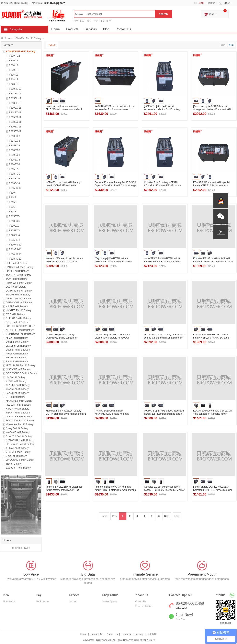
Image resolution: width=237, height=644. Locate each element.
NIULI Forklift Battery (17, 354)
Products (72, 29)
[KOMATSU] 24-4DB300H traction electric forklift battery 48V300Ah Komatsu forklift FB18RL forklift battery (115, 338)
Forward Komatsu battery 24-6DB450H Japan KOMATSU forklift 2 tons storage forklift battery (115, 185)
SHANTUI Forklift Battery (19, 436)
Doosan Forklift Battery (18, 350)
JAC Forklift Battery (16, 287)
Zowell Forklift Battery (17, 393)
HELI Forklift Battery (16, 263)
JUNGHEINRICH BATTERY (20, 326)
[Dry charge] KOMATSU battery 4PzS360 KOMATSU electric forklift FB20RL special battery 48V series (113, 262)
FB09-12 (14, 70)
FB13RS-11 (15, 249)
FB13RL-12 (15, 94)
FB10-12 (14, 61)
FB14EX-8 (14, 141)
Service (73, 601)
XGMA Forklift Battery (17, 448)
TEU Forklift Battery (16, 358)
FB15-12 (14, 75)
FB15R (13, 202)
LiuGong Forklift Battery (18, 346)
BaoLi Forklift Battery (17, 362)
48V (89, 21)
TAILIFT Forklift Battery (18, 295)
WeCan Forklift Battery (18, 432)
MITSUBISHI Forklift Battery (21, 365)
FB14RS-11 (15, 254)
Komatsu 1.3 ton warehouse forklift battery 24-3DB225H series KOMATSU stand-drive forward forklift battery (164, 490)
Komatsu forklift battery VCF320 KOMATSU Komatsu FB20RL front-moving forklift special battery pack (162, 185)
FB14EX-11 (15, 113)
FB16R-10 (14, 183)
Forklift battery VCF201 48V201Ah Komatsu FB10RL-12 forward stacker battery (213, 490)
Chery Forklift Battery (17, 428)
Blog (106, 29)
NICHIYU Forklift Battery (19, 299)
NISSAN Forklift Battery (18, 369)
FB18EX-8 (14, 150)
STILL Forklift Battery (17, 322)
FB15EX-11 (15, 117)
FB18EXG (14, 221)
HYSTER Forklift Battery (19, 310)
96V (109, 21)
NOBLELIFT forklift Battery (20, 330)
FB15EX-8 (14, 146)
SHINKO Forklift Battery (18, 318)
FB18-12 (14, 79)
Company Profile (143, 606)
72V (95, 21)
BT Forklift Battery (15, 314)
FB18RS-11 (15, 259)
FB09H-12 (14, 56)
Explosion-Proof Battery (18, 468)
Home (7, 38)
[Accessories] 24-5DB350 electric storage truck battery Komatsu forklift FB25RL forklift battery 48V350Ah (212, 109)
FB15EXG (14, 216)
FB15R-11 (14, 169)
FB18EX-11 (15, 122)
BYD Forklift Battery (16, 456)
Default (52, 45)
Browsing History (21, 548)
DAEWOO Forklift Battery (19, 303)
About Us (112, 634)
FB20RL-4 (14, 235)
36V (82, 21)
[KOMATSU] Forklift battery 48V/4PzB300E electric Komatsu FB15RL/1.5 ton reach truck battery (113, 414)
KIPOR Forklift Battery (17, 409)
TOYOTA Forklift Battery (18, 275)
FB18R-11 (14, 174)
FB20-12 (14, 84)
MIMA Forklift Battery (17, 338)
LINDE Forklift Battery (17, 271)
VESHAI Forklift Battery (18, 452)
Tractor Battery (14, 464)
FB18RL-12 (15, 103)
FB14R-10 (14, 179)
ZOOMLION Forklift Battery (20, 421)
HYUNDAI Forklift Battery (19, 283)
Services (91, 29)
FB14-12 (14, 65)
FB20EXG (14, 226)
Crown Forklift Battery (17, 389)
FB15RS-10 (15, 188)
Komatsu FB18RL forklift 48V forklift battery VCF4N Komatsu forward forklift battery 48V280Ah (214, 262)
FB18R (13, 212)
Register (210, 3)
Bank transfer (43, 601)
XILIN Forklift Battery (17, 306)
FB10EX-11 (15, 108)
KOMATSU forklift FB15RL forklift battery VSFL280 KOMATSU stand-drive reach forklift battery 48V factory (213, 338)
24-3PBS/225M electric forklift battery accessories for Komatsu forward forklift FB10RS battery (114, 109)
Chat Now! (181, 619)
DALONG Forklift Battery (19, 417)
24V (76, 21)
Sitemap (139, 634)
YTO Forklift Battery (16, 381)
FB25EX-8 (14, 160)
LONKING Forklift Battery (19, 291)
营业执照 (152, 634)
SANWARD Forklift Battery (20, 440)
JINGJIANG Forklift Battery (20, 444)
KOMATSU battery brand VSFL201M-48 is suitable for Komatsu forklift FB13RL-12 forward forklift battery (213, 414)
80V (102, 21)
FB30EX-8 (14, 164)
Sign (201, 3)
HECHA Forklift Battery (18, 413)
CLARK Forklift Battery (18, 385)
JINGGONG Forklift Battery (20, 460)
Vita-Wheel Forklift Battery (20, 424)
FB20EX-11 (15, 127)
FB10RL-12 (15, 89)
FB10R (13, 193)
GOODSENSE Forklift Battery (21, 373)
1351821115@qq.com (51, 3)
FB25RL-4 (14, 240)
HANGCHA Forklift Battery (20, 267)
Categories (16, 29)
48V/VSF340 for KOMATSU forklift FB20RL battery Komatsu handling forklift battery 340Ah (162, 262)
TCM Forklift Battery (16, 279)
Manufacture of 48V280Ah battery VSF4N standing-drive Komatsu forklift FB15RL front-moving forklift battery (66, 414)
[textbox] (114, 14)
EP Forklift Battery (15, 397)
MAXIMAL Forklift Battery (19, 401)
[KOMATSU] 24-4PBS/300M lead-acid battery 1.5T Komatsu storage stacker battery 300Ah (164, 414)
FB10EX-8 (14, 136)
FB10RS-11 (15, 245)
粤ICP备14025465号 (145, 640)
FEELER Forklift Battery (18, 405)
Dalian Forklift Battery (17, 342)
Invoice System (109, 601)
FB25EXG (14, 231)
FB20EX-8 (14, 155)
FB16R (13, 207)
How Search (9, 601)
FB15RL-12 (15, 98)
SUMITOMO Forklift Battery (20, 334)
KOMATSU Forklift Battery (20, 52)
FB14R (13, 197)
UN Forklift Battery (16, 377)
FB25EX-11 (15, 131)
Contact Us (123, 29)
